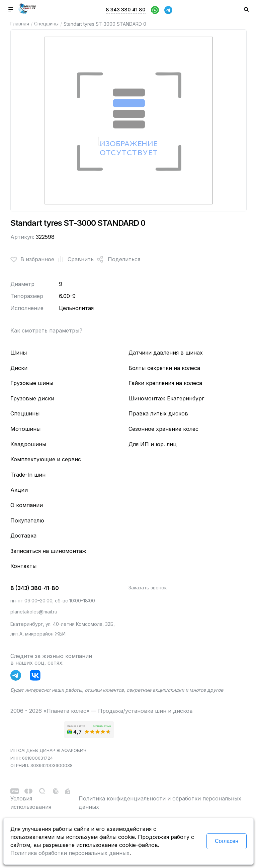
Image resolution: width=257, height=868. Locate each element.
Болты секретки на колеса (164, 368)
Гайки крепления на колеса (165, 383)
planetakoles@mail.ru (34, 612)
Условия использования (31, 803)
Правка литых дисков (158, 413)
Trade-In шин (28, 475)
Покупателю (27, 520)
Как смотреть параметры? (46, 330)
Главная (20, 24)
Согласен (227, 841)
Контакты (23, 566)
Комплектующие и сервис (46, 459)
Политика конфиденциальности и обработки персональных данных (160, 803)
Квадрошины (28, 444)
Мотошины (25, 429)
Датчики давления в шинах (166, 353)
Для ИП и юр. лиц (153, 444)
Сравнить (74, 259)
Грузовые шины (32, 383)
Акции (19, 490)
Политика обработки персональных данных (70, 853)
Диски (19, 368)
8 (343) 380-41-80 (35, 588)
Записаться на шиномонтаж (48, 551)
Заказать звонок (148, 588)
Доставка (23, 536)
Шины (19, 353)
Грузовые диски (32, 398)
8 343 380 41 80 (126, 10)
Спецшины (46, 24)
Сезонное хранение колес (163, 429)
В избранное (32, 259)
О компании (27, 505)
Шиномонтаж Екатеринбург (166, 398)
